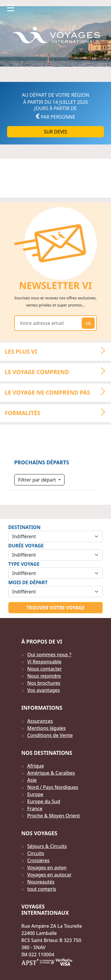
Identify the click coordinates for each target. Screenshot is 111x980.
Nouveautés (41, 882)
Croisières (38, 860)
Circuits (36, 853)
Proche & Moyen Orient (54, 816)
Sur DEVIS (55, 132)
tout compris (42, 889)
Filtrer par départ (38, 480)
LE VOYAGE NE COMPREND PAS (58, 392)
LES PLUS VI (58, 351)
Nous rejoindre (44, 676)
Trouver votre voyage (55, 608)
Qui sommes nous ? (49, 655)
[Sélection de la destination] (55, 536)
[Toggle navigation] (11, 8)
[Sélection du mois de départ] (55, 592)
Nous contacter (45, 669)
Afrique (36, 766)
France (35, 809)
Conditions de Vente (50, 735)
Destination (24, 527)
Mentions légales (46, 728)
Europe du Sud (44, 801)
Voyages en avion (47, 868)
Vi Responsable (44, 662)
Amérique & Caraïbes (51, 773)
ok (88, 323)
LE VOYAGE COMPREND (58, 371)
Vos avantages (44, 690)
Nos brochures (44, 683)
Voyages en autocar (49, 875)
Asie (32, 780)
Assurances (40, 721)
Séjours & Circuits (47, 846)
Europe (35, 794)
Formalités (58, 412)
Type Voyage (24, 564)
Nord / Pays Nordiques (53, 787)
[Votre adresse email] (49, 323)
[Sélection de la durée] (55, 555)
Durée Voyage (26, 546)
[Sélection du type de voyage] (55, 573)
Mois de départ (28, 582)
